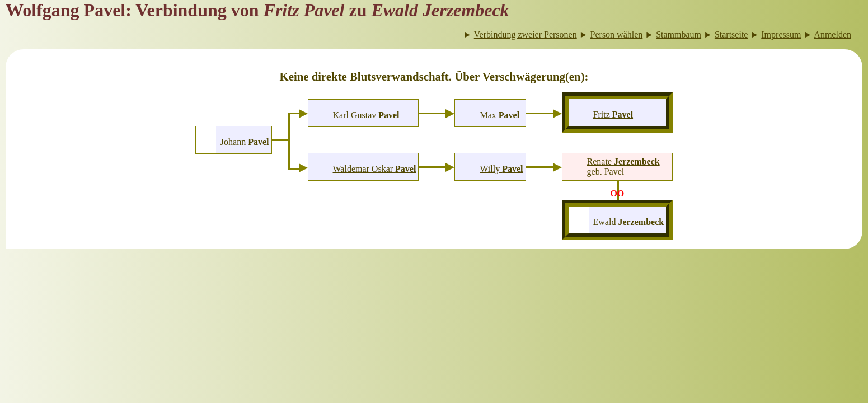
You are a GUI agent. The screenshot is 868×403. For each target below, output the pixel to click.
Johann (245, 142)
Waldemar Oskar (375, 169)
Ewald (629, 222)
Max (499, 115)
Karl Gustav (366, 115)
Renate (623, 161)
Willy (501, 169)
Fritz (613, 114)
